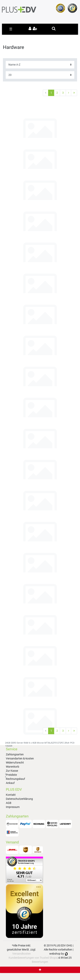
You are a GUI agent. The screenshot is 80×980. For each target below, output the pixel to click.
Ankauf (10, 783)
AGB (9, 803)
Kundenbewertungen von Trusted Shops (33, 958)
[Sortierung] (40, 65)
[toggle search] (54, 29)
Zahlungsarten (15, 754)
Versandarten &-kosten (20, 758)
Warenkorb (13, 767)
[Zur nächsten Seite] (68, 93)
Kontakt (11, 795)
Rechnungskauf (15, 779)
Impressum (13, 807)
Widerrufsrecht (15, 763)
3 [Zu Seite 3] (63, 93)
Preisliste (11, 775)
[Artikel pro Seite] (40, 75)
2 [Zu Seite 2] (57, 93)
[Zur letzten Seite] (74, 93)
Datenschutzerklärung (19, 799)
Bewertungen (40, 962)
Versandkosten (22, 954)
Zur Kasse (12, 771)
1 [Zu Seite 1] (51, 93)
